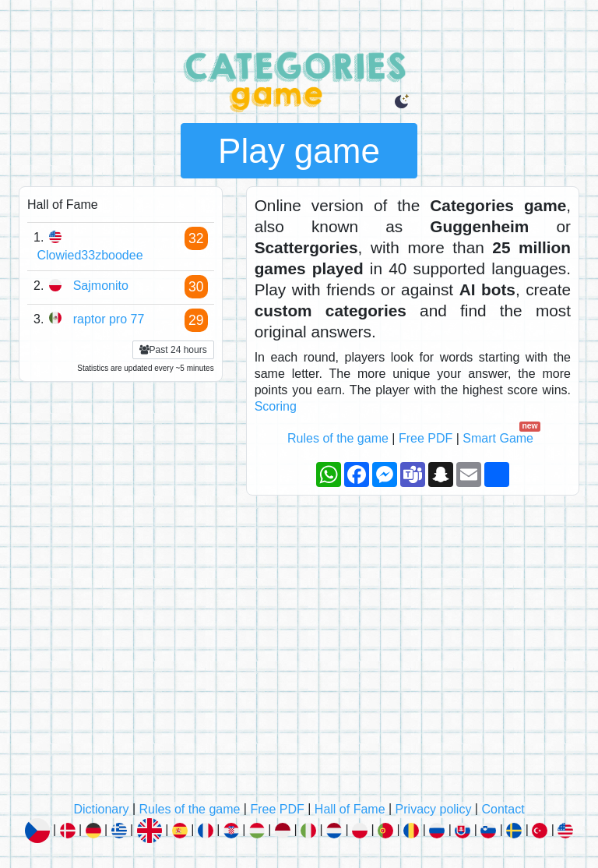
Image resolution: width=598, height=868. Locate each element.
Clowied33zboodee (90, 255)
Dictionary (101, 809)
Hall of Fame (350, 809)
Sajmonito (101, 286)
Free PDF (426, 438)
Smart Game (500, 438)
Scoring (276, 406)
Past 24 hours (173, 350)
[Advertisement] (299, 655)
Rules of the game (338, 438)
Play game (299, 151)
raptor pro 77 (109, 319)
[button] (402, 102)
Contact (503, 809)
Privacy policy (434, 809)
